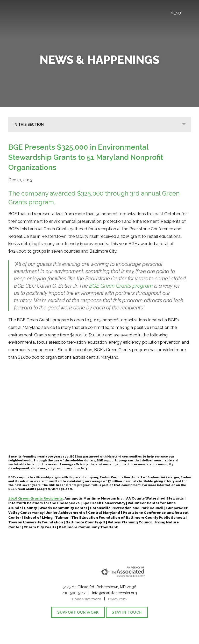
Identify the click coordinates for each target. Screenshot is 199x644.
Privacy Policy (118, 599)
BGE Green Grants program (121, 286)
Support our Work (78, 612)
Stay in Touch (127, 612)
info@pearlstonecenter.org (115, 593)
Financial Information (87, 599)
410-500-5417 (74, 593)
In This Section (29, 124)
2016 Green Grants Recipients (35, 498)
